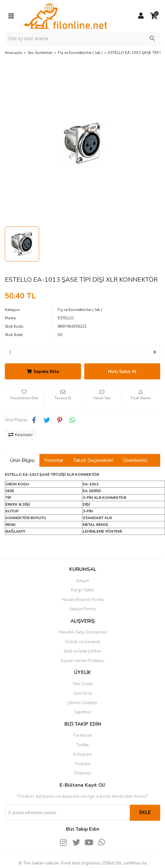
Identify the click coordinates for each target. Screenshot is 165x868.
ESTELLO (66, 318)
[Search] (82, 39)
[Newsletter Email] (67, 813)
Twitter (83, 745)
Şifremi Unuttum (82, 703)
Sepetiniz (82, 712)
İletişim (82, 581)
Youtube (82, 764)
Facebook (82, 735)
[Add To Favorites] (24, 397)
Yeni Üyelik (83, 684)
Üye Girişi (83, 693)
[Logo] (66, 16)
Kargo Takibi (83, 590)
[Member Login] (141, 16)
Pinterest (83, 773)
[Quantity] (82, 352)
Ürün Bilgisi (22, 460)
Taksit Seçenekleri (93, 460)
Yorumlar (54, 460)
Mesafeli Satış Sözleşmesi (82, 632)
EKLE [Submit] (145, 812)
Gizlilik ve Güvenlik (83, 642)
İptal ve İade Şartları (82, 651)
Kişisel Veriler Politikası (83, 661)
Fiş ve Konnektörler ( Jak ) (80, 310)
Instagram (82, 754)
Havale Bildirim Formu (83, 600)
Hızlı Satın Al (122, 372)
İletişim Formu (83, 609)
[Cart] (154, 16)
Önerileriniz (135, 460)
